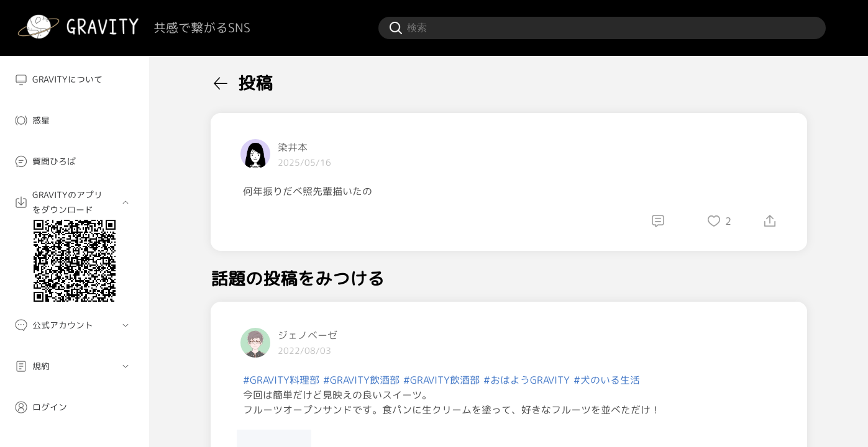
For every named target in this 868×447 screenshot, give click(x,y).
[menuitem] (75, 79)
